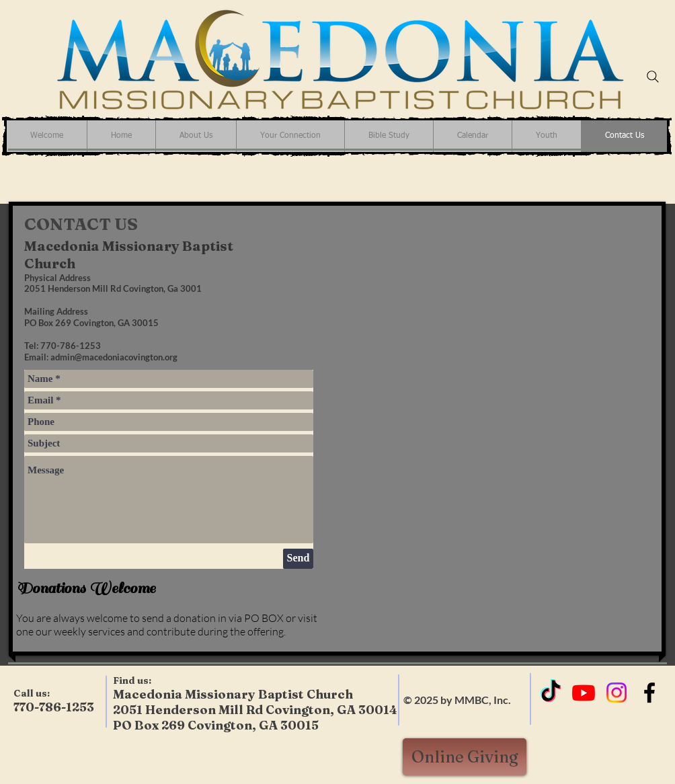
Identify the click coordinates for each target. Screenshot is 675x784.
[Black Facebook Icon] (649, 693)
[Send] (298, 559)
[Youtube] (584, 693)
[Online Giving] (465, 757)
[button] (290, 136)
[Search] (653, 77)
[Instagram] (617, 693)
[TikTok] (551, 693)
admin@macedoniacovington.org (114, 357)
